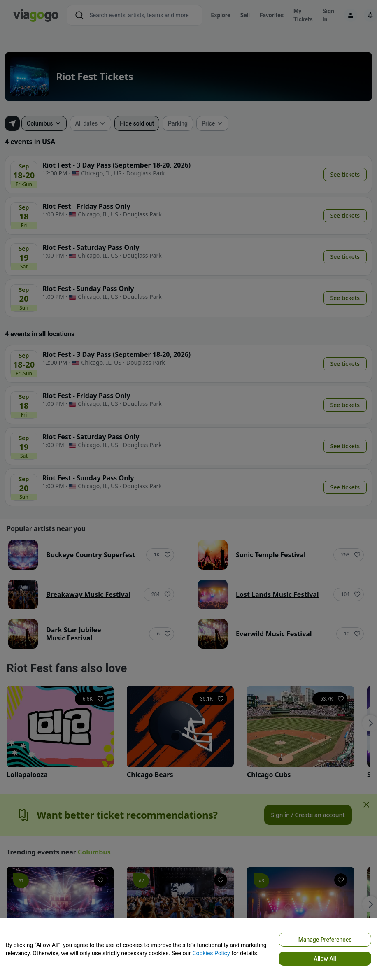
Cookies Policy (211, 953)
